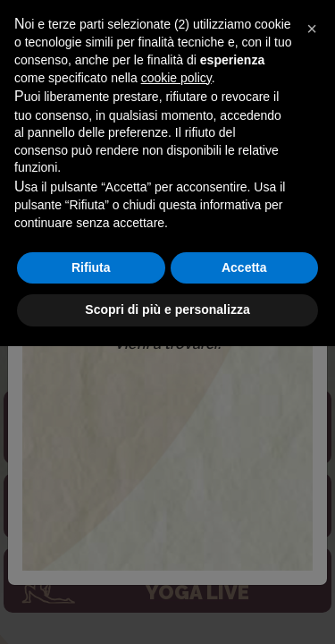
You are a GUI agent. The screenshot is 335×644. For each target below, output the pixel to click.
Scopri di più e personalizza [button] (167, 607)
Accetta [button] (244, 565)
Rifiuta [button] (91, 565)
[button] (312, 326)
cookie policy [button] (176, 376)
